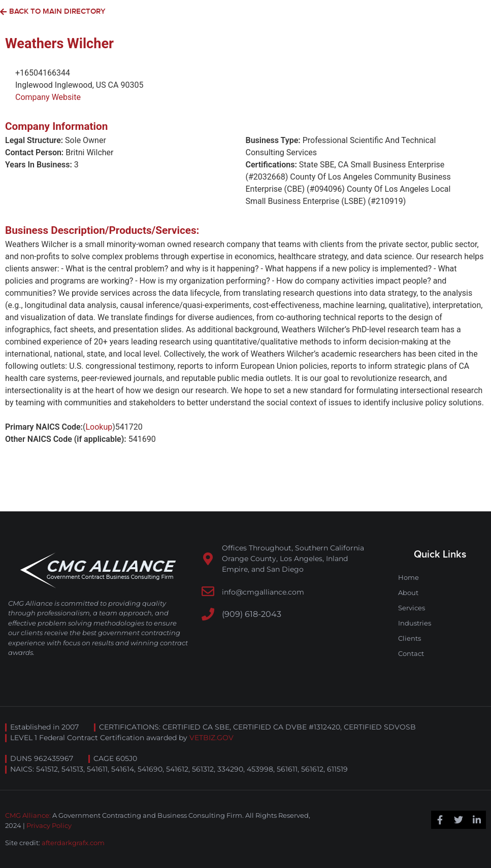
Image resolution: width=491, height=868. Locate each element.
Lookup (99, 427)
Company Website (48, 97)
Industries (415, 623)
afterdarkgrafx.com (73, 843)
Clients (410, 638)
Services (412, 608)
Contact (411, 653)
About (408, 593)
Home (408, 577)
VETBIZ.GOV (211, 738)
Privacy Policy (49, 825)
